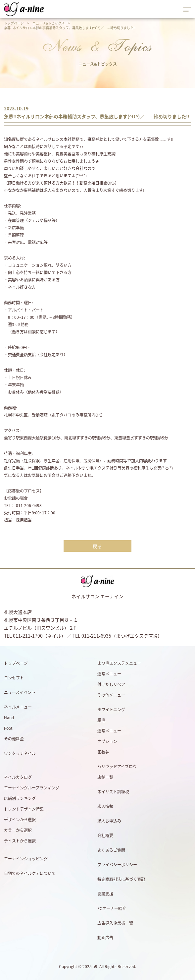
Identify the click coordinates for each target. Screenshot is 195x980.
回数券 (103, 752)
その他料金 (14, 739)
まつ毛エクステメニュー (119, 663)
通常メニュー (109, 674)
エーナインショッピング (26, 859)
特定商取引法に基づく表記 (121, 879)
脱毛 (101, 720)
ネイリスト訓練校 (113, 792)
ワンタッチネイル (20, 753)
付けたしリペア (111, 684)
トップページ (14, 23)
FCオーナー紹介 (112, 908)
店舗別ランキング (20, 798)
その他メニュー (111, 695)
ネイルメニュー (18, 707)
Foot (8, 728)
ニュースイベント (20, 692)
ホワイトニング (111, 710)
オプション (107, 741)
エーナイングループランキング (32, 788)
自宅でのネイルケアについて (30, 873)
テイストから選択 (20, 841)
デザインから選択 (20, 820)
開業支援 (105, 894)
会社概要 (105, 836)
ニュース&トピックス (49, 23)
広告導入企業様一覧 (115, 923)
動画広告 (105, 938)
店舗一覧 (105, 777)
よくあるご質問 (111, 850)
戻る (97, 546)
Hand (9, 718)
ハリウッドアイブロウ (117, 767)
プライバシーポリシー (117, 865)
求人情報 (105, 806)
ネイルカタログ (18, 777)
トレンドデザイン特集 (24, 809)
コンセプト (14, 678)
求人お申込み (109, 821)
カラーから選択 (18, 830)
